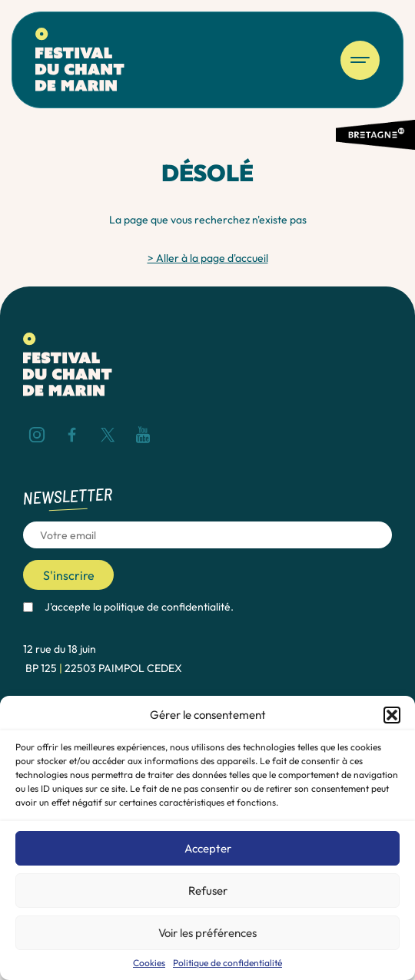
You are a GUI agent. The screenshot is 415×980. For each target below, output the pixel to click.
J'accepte (139, 607)
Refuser (208, 891)
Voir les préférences (207, 933)
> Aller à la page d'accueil (208, 258)
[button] (392, 715)
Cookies (149, 963)
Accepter (208, 848)
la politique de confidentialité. (163, 607)
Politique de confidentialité (227, 963)
